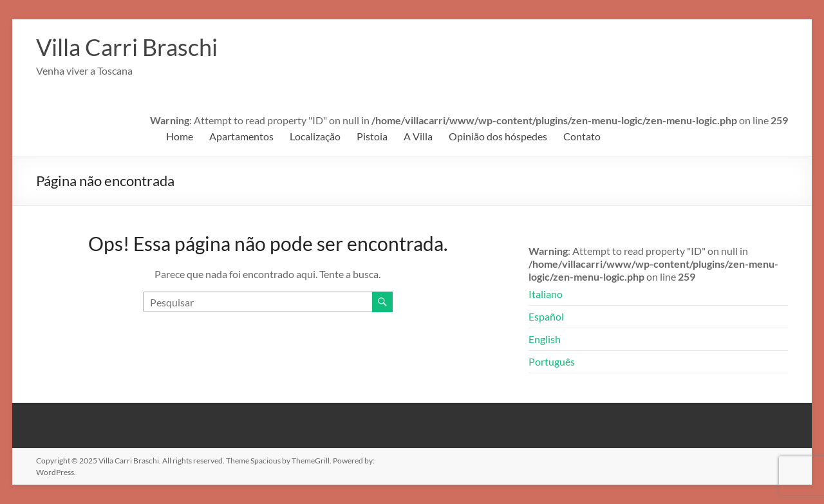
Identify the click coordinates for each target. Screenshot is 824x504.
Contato (582, 136)
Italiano (546, 294)
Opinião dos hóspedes (498, 136)
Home (180, 136)
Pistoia (372, 136)
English (545, 339)
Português (552, 361)
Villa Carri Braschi (127, 47)
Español (546, 316)
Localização (315, 136)
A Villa (418, 136)
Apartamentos (241, 136)
